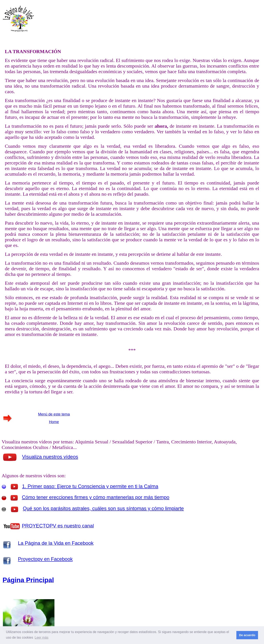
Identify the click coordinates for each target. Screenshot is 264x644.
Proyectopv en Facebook (45, 559)
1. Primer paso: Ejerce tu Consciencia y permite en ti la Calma (90, 486)
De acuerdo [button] (247, 635)
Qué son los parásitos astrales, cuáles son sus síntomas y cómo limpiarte (103, 508)
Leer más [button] (42, 637)
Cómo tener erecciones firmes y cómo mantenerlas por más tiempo (96, 497)
